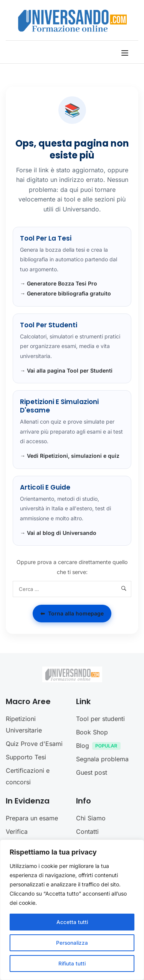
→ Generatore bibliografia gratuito (65, 293)
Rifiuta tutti (72, 963)
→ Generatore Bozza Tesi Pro (59, 283)
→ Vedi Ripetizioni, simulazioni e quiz (70, 456)
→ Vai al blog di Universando (58, 533)
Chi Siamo (91, 818)
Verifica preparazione (25, 837)
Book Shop (92, 732)
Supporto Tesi (26, 757)
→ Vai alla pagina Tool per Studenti (66, 370)
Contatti (87, 832)
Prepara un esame (32, 818)
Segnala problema (102, 759)
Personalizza (72, 943)
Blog (100, 747)
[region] (72, 910)
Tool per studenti (100, 719)
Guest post (92, 772)
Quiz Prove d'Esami (34, 744)
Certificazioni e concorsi (28, 776)
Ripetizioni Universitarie (24, 724)
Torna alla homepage (72, 614)
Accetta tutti (72, 922)
